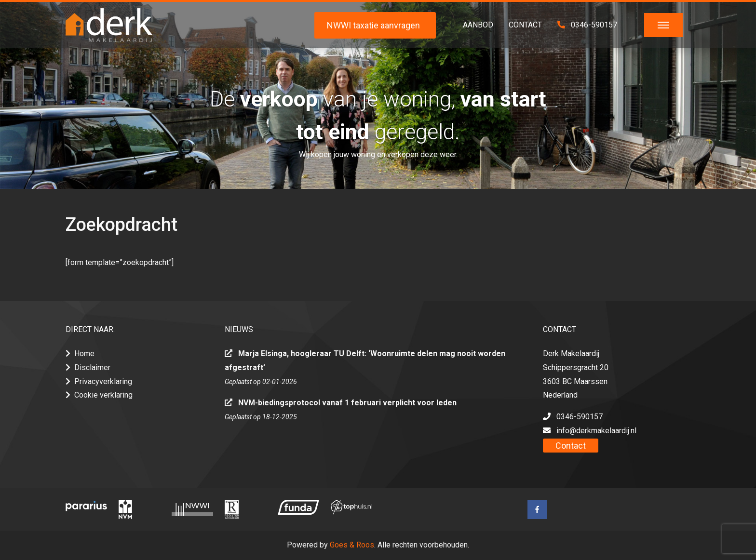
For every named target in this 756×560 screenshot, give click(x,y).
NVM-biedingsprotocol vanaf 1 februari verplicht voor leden (347, 403)
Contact (525, 25)
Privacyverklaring (103, 381)
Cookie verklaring (103, 395)
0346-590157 (587, 25)
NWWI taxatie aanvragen (373, 25)
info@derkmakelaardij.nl (596, 431)
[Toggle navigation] (663, 25)
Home (84, 353)
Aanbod (478, 25)
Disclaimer (92, 367)
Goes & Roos (352, 545)
